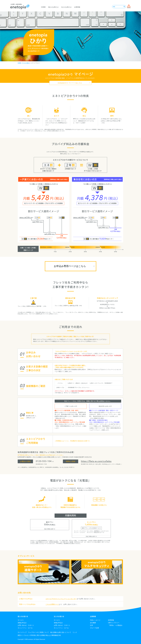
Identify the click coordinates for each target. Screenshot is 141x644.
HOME (43, 7)
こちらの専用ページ (52, 604)
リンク (75, 632)
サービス (21, 620)
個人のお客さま (53, 7)
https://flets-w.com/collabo (96, 461)
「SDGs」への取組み (115, 625)
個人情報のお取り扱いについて (61, 632)
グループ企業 (94, 628)
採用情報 (111, 620)
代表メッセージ (95, 620)
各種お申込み (22, 623)
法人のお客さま (66, 7)
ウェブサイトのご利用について (38, 632)
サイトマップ (22, 632)
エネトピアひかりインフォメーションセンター (61, 599)
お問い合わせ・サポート (26, 625)
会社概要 (93, 623)
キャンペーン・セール (25, 628)
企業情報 (77, 7)
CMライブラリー (114, 623)
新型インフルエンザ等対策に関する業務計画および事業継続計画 (39, 635)
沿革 (91, 625)
